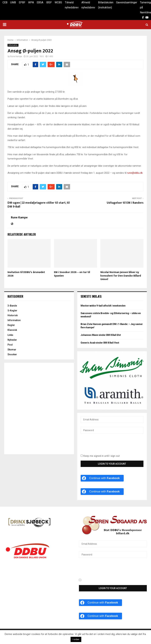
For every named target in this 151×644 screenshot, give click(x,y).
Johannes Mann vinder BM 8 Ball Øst (101, 335)
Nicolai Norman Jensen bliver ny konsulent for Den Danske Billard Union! (121, 276)
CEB (5, 2)
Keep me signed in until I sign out (100, 456)
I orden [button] (76, 639)
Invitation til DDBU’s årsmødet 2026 (26, 274)
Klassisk (12, 330)
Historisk (13, 315)
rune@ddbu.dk (135, 173)
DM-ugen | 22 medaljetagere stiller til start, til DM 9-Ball (39, 205)
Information (13, 45)
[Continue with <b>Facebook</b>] (102, 478)
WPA (31, 2)
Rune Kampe (16, 56)
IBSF (49, 2)
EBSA (40, 2)
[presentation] (106, 446)
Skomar (12, 350)
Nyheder (12, 340)
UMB (13, 2)
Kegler (11, 325)
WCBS (58, 2)
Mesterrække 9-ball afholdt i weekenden (103, 306)
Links (10, 335)
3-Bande (12, 306)
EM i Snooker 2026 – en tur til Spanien (72, 274)
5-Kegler (12, 311)
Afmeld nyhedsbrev (88, 5)
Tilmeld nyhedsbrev (72, 5)
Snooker (12, 354)
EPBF (22, 2)
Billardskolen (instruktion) (106, 5)
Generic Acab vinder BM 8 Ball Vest (100, 343)
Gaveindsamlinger (127, 2)
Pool (10, 345)
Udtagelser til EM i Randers (125, 203)
